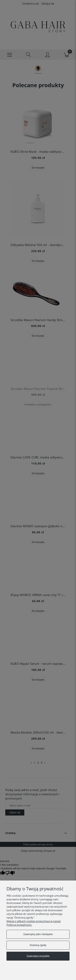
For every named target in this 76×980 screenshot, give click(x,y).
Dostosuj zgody (38, 945)
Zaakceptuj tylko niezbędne (38, 934)
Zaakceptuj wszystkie (38, 956)
